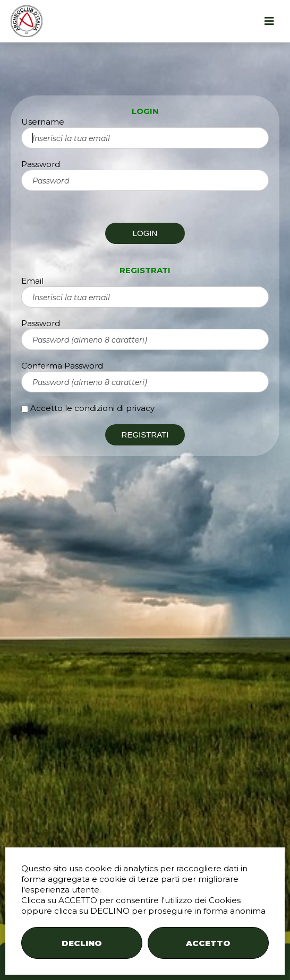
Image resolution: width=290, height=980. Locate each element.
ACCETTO (208, 943)
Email (32, 281)
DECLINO (82, 943)
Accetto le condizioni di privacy (92, 408)
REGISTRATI (145, 435)
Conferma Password (62, 366)
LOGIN (145, 233)
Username (43, 122)
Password (41, 164)
